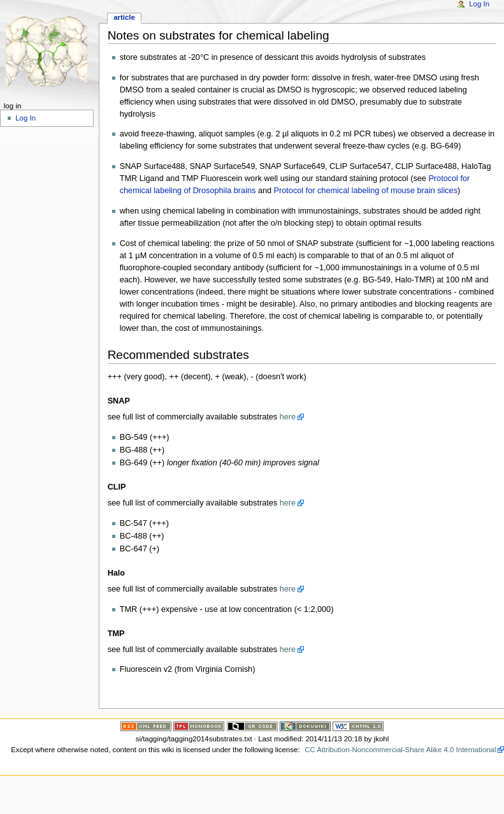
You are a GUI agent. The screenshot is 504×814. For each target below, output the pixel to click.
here (288, 417)
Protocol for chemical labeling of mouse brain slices (366, 191)
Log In (479, 4)
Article (124, 17)
